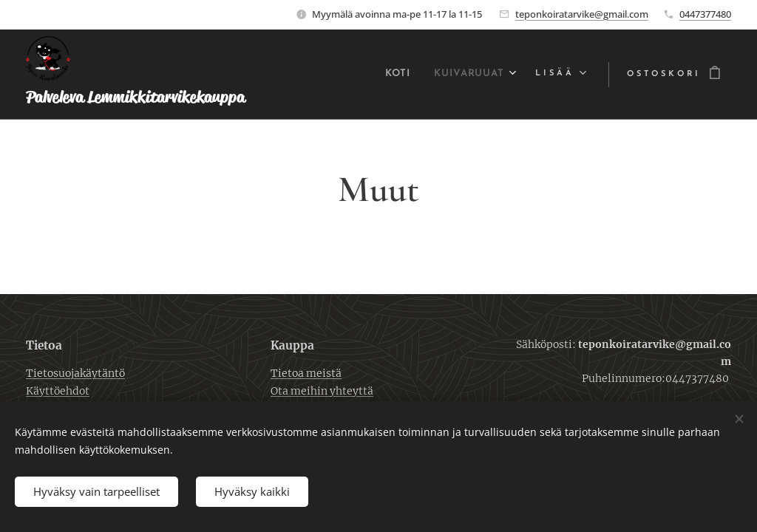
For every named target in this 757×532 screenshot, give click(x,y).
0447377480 (705, 14)
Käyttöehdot (58, 391)
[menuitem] (387, 75)
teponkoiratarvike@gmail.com (582, 14)
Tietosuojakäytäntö (75, 374)
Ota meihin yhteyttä (322, 391)
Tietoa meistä (306, 374)
